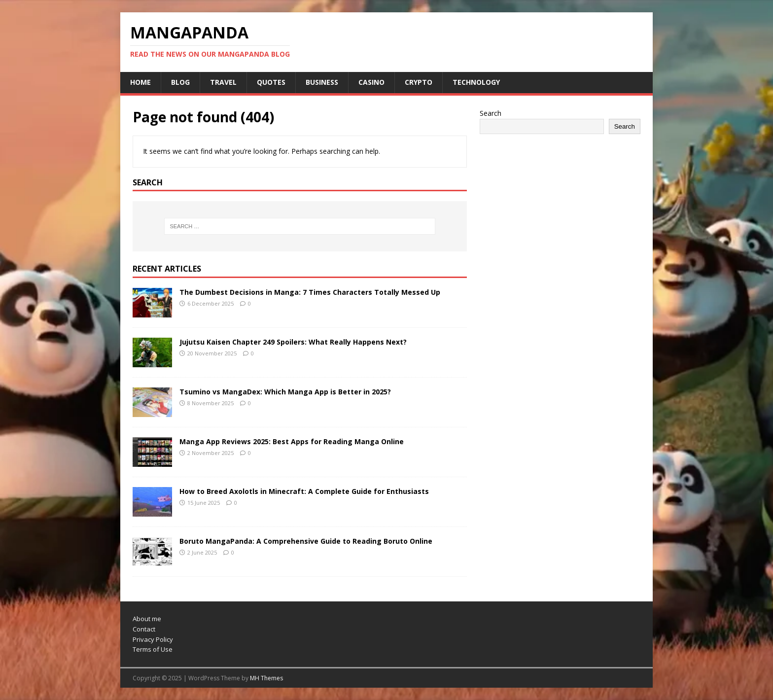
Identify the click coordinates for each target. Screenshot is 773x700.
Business (322, 82)
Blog (180, 82)
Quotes (271, 82)
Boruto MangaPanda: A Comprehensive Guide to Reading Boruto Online (306, 541)
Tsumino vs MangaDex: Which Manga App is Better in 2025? (285, 392)
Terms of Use (153, 649)
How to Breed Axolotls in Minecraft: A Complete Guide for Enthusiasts (304, 491)
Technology (476, 82)
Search (491, 113)
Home (141, 82)
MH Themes (266, 678)
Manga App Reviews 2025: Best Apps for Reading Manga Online (292, 441)
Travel (223, 82)
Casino (371, 82)
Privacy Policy (153, 639)
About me (147, 619)
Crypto (419, 82)
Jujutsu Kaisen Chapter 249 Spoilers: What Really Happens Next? (293, 342)
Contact (144, 629)
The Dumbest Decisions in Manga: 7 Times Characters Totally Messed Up (310, 292)
